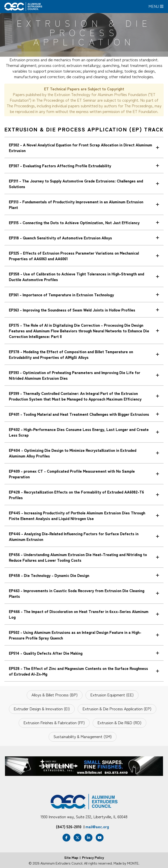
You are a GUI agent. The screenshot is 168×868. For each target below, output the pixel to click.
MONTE (133, 863)
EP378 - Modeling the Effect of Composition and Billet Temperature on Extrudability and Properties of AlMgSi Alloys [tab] (71, 354)
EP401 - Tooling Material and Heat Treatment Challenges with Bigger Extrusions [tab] (79, 414)
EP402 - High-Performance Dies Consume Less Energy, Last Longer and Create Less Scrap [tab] (79, 432)
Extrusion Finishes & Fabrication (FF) (54, 722)
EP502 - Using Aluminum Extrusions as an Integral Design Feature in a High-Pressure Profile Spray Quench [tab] (75, 635)
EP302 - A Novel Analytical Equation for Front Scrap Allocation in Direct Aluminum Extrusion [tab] (81, 147)
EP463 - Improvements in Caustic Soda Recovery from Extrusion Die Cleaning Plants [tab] (77, 593)
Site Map (71, 857)
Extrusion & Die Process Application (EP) (117, 709)
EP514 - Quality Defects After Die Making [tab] (46, 653)
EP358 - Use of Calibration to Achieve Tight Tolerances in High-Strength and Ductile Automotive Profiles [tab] (77, 277)
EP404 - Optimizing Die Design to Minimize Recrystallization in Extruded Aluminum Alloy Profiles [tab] (73, 453)
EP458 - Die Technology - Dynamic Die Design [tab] (49, 575)
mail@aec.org (97, 827)
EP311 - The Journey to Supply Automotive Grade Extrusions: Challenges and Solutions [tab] (76, 184)
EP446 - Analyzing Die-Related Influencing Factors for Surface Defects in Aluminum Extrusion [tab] (74, 536)
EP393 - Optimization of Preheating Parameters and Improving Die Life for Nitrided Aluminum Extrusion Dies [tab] (75, 375)
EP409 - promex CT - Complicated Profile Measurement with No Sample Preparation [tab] (72, 474)
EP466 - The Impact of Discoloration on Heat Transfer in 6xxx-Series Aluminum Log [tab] (79, 614)
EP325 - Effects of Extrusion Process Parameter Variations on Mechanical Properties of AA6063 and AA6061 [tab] (74, 256)
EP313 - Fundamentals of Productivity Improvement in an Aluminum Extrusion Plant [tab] (76, 204)
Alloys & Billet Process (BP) (55, 695)
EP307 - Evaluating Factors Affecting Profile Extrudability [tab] (60, 166)
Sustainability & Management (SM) (83, 736)
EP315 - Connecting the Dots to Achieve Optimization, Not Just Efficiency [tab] (74, 222)
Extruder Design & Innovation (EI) (42, 709)
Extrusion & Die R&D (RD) (119, 722)
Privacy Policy (93, 857)
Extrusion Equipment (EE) (112, 695)
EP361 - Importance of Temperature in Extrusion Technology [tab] (61, 295)
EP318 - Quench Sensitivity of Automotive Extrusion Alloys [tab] (60, 238)
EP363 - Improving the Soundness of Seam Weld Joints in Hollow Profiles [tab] (72, 310)
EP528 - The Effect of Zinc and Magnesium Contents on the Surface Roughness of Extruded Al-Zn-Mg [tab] (78, 671)
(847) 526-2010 (69, 827)
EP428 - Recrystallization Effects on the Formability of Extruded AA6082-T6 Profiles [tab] (76, 495)
